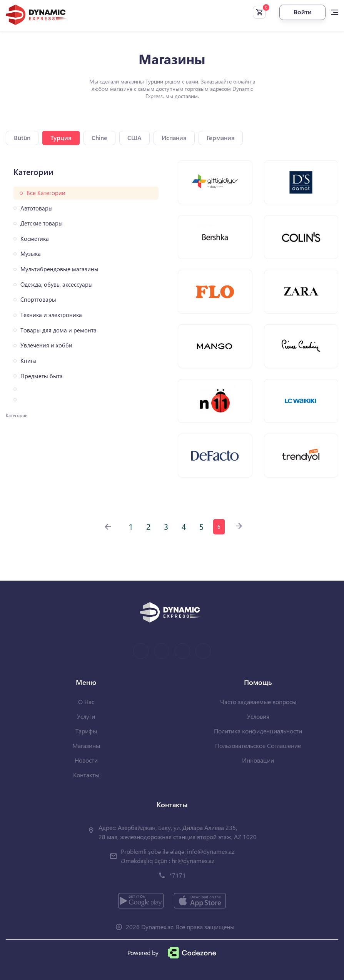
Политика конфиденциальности (258, 731)
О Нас (86, 702)
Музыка (31, 254)
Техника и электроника (51, 315)
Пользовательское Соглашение (258, 745)
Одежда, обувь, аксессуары (57, 285)
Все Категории (46, 193)
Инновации (258, 760)
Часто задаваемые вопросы (258, 702)
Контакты (86, 775)
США (134, 138)
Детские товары (42, 223)
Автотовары (37, 208)
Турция (61, 138)
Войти (303, 12)
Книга (28, 361)
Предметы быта (42, 376)
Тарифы (86, 731)
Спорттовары (38, 300)
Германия (221, 138)
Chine (99, 138)
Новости (86, 760)
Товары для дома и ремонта (58, 330)
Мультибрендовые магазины (59, 269)
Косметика (35, 239)
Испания (174, 138)
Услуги (86, 716)
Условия (258, 716)
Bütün (22, 138)
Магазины (86, 745)
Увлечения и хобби (46, 345)
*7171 (178, 875)
